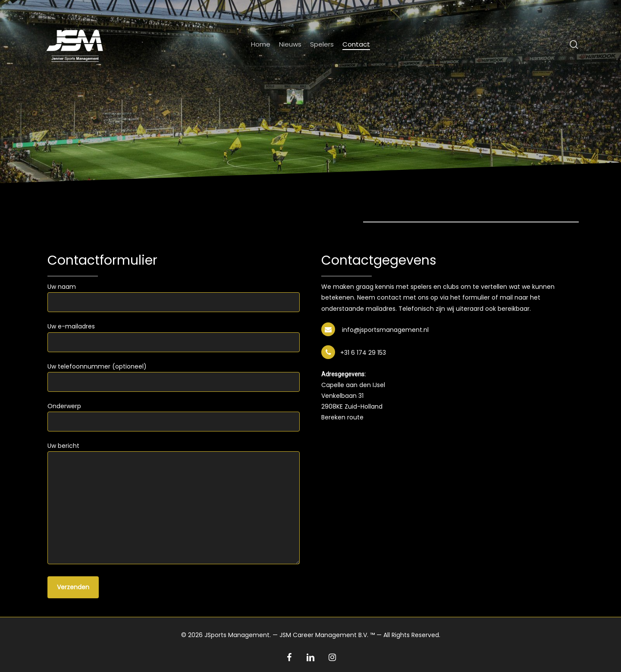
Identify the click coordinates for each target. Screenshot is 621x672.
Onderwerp (174, 417)
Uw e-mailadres (174, 337)
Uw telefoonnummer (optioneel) (174, 377)
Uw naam (174, 297)
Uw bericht (174, 504)
